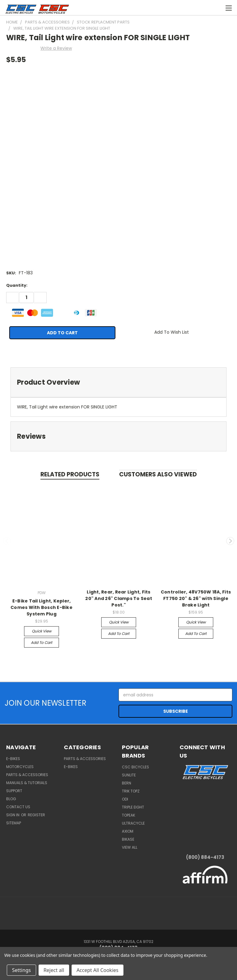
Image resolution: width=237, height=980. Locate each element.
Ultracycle (133, 823)
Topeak (129, 815)
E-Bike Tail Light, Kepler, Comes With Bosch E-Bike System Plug (42, 607)
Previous (7, 541)
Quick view (42, 631)
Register (36, 815)
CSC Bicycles (135, 767)
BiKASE (128, 839)
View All (130, 847)
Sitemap (14, 823)
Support (14, 791)
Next (230, 541)
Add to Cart (42, 642)
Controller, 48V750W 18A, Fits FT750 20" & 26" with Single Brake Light (196, 598)
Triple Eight (133, 807)
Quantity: (17, 285)
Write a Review (56, 48)
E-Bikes (13, 759)
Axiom (128, 831)
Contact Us (18, 807)
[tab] (118, 382)
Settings (21, 970)
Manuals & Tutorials (27, 783)
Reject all (54, 970)
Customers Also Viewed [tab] (158, 474)
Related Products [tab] (70, 474)
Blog (11, 799)
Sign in (13, 815)
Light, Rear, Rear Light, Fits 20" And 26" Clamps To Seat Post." (119, 598)
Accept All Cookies (98, 970)
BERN (127, 783)
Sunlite (129, 775)
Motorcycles (20, 767)
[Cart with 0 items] (192, 7)
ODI (125, 799)
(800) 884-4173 (205, 857)
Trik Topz (131, 791)
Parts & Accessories (27, 775)
